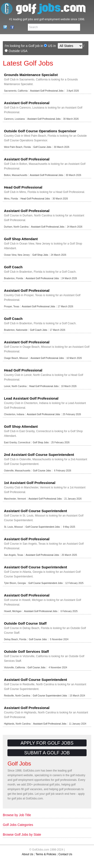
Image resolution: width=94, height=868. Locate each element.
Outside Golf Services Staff (26, 651)
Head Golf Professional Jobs (35, 199)
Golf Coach (13, 267)
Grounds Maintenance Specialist (31, 75)
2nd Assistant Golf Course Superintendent (39, 455)
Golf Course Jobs (42, 147)
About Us (28, 854)
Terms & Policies (46, 854)
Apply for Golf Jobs (47, 743)
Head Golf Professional (23, 187)
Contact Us (4, 27)
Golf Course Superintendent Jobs (43, 527)
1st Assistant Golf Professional (30, 483)
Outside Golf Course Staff (25, 623)
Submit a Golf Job (47, 753)
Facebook (11, 27)
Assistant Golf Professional (27, 103)
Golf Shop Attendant (21, 239)
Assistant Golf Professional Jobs (47, 91)
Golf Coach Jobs (39, 330)
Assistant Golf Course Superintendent (36, 511)
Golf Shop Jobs (40, 255)
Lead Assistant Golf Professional (31, 398)
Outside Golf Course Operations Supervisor (40, 131)
